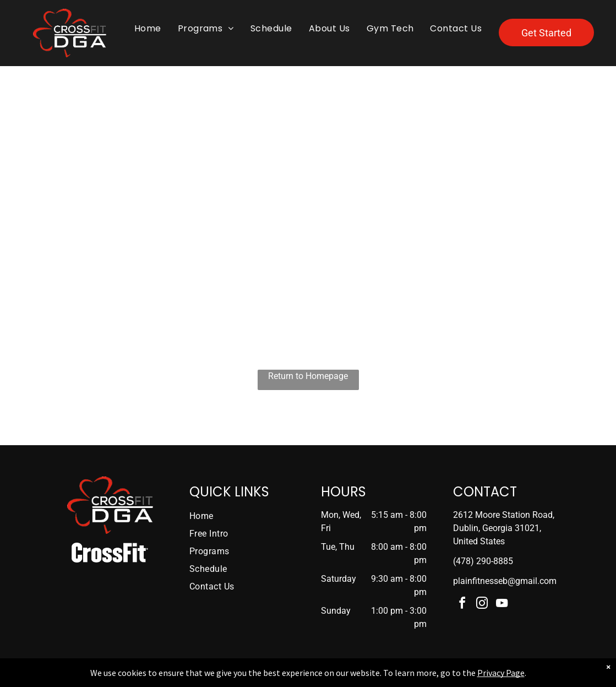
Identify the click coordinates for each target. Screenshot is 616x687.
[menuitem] (148, 29)
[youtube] (501, 605)
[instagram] (482, 605)
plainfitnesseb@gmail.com (505, 581)
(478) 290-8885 (483, 561)
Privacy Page (501, 673)
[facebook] (462, 605)
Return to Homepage (308, 376)
